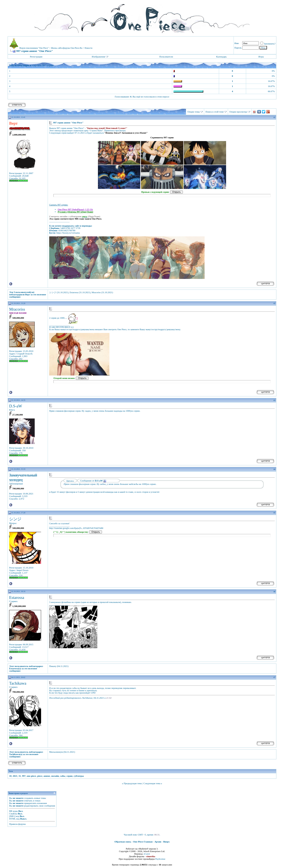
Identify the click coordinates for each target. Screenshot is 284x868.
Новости (89, 48)
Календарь (221, 57)
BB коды (13, 811)
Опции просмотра (238, 112)
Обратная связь (123, 842)
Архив (158, 842)
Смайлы (13, 814)
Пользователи (166, 57)
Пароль (238, 48)
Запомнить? (268, 44)
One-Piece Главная (143, 842)
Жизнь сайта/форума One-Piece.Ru (67, 48)
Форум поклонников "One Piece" (34, 48)
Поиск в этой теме (214, 112)
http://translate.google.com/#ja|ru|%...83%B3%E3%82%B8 (76, 528)
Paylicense (160, 859)
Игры (261, 57)
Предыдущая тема (133, 783)
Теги (11, 771)
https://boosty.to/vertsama (68, 233)
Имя (237, 43)
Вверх (166, 842)
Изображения (98, 57)
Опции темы (194, 112)
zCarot (147, 854)
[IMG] (12, 816)
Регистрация (36, 57)
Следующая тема (152, 783)
